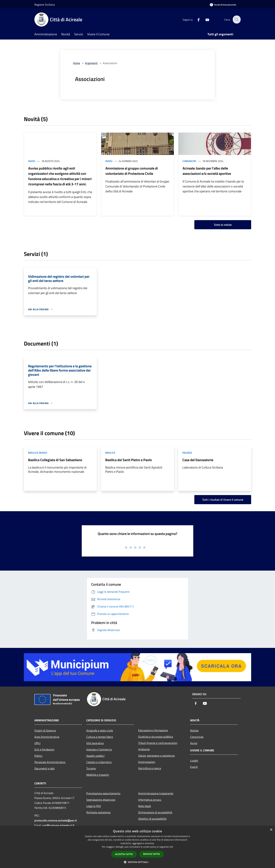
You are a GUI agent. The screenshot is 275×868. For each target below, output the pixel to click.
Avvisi (32, 161)
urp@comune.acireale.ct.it (58, 825)
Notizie (194, 730)
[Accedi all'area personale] (223, 5)
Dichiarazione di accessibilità (155, 812)
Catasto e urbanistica (99, 762)
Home (76, 63)
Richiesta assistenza (98, 812)
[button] (137, 862)
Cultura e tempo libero (100, 737)
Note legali (145, 806)
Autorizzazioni (147, 762)
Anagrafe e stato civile (100, 730)
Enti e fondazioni (44, 749)
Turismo (91, 768)
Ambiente (144, 749)
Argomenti (91, 63)
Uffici (37, 743)
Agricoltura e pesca (150, 768)
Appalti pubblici (95, 756)
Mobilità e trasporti (98, 775)
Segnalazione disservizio (101, 800)
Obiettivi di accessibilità (152, 819)
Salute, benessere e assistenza (156, 756)
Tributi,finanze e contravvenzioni (158, 743)
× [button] (271, 830)
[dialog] (137, 847)
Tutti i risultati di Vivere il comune (223, 500)
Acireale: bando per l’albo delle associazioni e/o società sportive (207, 171)
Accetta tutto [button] (124, 854)
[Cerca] (236, 19)
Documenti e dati (45, 768)
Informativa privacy (150, 800)
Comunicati (189, 161)
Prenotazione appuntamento (103, 793)
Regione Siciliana (45, 5)
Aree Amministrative (47, 737)
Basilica (33, 453)
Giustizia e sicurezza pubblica (156, 737)
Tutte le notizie (223, 225)
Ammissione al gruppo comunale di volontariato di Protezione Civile (132, 171)
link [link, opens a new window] (171, 847)
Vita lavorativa (95, 743)
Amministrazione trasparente (156, 793)
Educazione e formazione (153, 730)
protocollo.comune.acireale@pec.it (56, 820)
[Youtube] (205, 19)
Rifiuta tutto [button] (152, 854)
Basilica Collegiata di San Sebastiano (55, 460)
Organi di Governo (45, 730)
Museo (43, 453)
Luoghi (194, 760)
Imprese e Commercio (99, 749)
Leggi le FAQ (94, 806)
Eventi (194, 767)
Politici (38, 756)
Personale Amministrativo (50, 762)
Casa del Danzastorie (198, 460)
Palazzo (187, 453)
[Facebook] (196, 19)
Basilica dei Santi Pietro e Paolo (129, 460)
